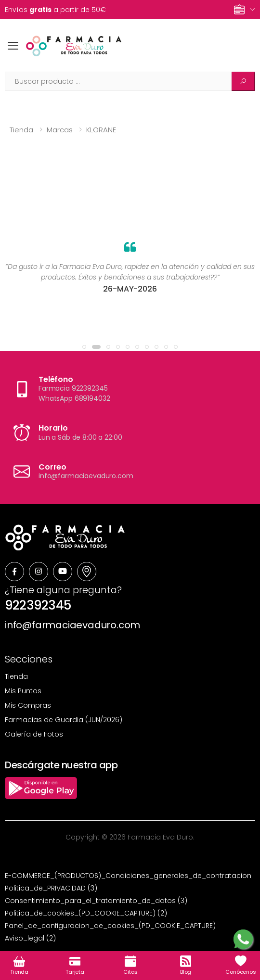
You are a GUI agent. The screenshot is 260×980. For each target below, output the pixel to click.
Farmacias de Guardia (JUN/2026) (64, 720)
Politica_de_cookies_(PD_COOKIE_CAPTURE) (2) (86, 913)
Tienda (21, 130)
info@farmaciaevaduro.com (72, 625)
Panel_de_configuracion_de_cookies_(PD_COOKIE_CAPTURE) (110, 926)
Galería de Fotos (34, 734)
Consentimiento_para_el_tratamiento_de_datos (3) (96, 901)
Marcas (60, 130)
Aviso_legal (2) (30, 938)
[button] (84, 347)
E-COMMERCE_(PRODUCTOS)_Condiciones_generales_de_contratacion (128, 876)
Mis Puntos (23, 691)
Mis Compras (28, 705)
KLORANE (101, 130)
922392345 (38, 605)
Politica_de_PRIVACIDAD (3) (51, 888)
